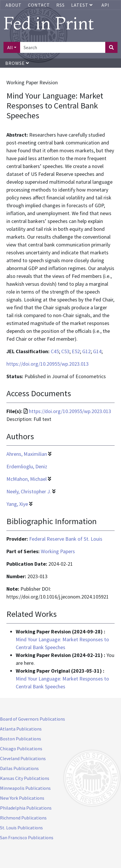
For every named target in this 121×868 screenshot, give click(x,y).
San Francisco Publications (27, 837)
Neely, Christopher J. (29, 491)
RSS (60, 5)
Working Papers (58, 551)
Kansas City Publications (25, 778)
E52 (76, 351)
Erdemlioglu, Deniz (27, 466)
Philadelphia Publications (26, 808)
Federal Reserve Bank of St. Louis (66, 539)
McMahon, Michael (27, 479)
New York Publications (22, 798)
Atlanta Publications (21, 729)
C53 (65, 351)
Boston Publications (21, 739)
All (10, 47)
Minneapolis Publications (25, 788)
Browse (17, 63)
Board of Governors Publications (33, 719)
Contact (39, 5)
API (105, 5)
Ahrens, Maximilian (27, 454)
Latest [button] (83, 5)
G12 (86, 351)
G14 (97, 351)
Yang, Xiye (17, 504)
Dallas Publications (19, 768)
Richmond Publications (23, 818)
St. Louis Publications (21, 828)
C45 (55, 351)
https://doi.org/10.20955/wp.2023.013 (48, 364)
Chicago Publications (21, 749)
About (14, 5)
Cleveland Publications (23, 758)
